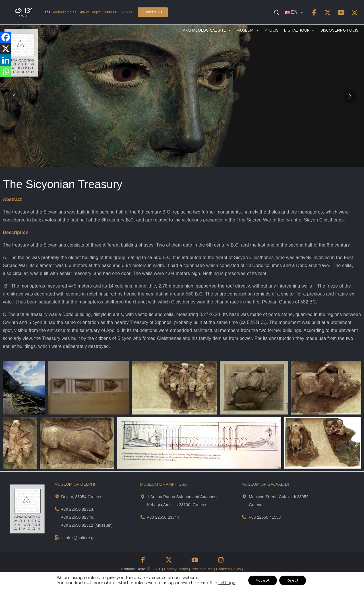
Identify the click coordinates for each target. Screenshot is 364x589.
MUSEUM (248, 30)
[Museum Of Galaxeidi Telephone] (244, 517)
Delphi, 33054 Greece (81, 497)
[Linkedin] (6, 60)
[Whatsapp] (6, 71)
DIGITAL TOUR (299, 30)
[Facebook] (6, 37)
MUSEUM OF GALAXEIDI (265, 484)
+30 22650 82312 (77, 525)
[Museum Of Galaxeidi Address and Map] (244, 497)
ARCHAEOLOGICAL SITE (207, 30)
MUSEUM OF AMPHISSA (163, 484)
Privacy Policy (176, 569)
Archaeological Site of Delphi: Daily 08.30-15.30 (93, 12)
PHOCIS (271, 30)
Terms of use (202, 569)
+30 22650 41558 (265, 517)
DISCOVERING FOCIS (339, 30)
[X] (6, 49)
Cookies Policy (229, 569)
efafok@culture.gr (78, 538)
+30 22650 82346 (77, 517)
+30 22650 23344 (163, 517)
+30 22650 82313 (77, 509)
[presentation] (14, 96)
